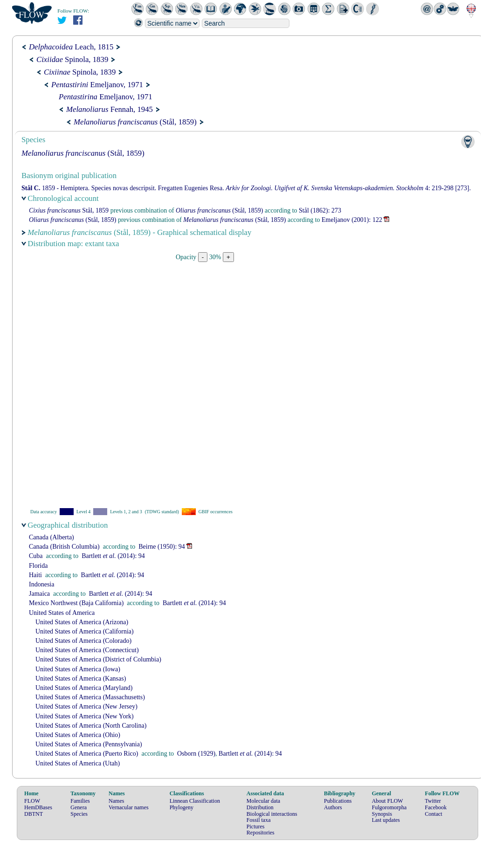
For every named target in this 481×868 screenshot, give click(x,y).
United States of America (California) (85, 631)
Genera (79, 807)
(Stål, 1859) (135, 122)
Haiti (35, 575)
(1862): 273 (320, 210)
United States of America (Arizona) (82, 622)
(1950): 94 (162, 547)
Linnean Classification (195, 801)
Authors (333, 807)
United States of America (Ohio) (78, 735)
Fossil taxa (259, 820)
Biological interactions (272, 814)
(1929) (196, 754)
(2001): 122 (352, 220)
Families (80, 801)
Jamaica (39, 594)
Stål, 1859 (69, 210)
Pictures (256, 827)
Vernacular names (129, 807)
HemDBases (38, 807)
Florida (38, 566)
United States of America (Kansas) (81, 679)
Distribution (260, 807)
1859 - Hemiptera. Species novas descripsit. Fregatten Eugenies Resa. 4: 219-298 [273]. (246, 188)
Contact (434, 814)
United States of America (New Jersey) (86, 706)
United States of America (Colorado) (83, 641)
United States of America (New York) (85, 716)
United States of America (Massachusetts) (90, 697)
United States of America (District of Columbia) (98, 659)
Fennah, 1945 (110, 109)
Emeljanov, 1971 (97, 85)
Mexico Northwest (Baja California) (76, 603)
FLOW (32, 801)
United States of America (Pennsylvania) (89, 744)
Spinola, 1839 (72, 59)
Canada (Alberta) (52, 537)
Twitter (433, 801)
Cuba (36, 556)
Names (116, 801)
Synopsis (382, 814)
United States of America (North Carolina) (91, 726)
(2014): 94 (113, 556)
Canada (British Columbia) (64, 547)
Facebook (436, 807)
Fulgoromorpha (389, 807)
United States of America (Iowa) (78, 669)
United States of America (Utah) (78, 763)
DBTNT (34, 814)
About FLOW (388, 801)
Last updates (386, 820)
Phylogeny (182, 807)
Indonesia (41, 584)
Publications (338, 801)
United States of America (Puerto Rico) (87, 754)
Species (79, 814)
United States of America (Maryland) (84, 688)
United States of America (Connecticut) (87, 650)
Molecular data (263, 801)
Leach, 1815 (71, 47)
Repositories (261, 833)
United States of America (62, 613)
